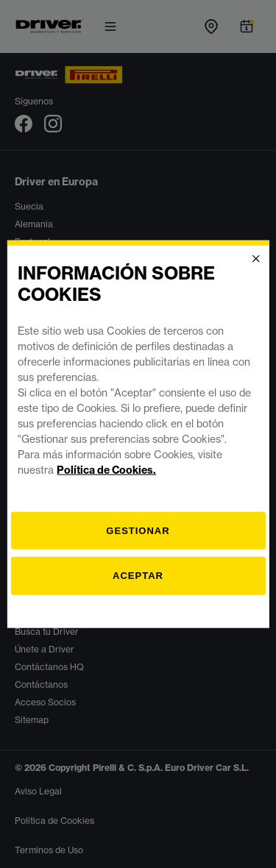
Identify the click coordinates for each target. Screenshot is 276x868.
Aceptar (138, 576)
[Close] (256, 259)
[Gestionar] (138, 530)
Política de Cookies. (106, 469)
